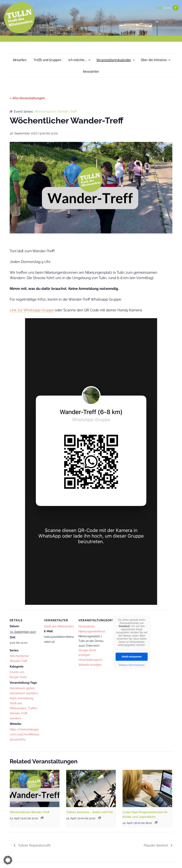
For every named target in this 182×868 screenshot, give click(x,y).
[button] (8, 860)
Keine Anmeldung (21, 698)
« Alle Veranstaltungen (27, 98)
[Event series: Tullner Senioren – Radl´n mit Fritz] (100, 818)
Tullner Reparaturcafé (34, 845)
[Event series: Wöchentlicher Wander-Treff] (42, 818)
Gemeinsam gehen (22, 688)
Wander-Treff (18, 713)
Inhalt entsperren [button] (132, 657)
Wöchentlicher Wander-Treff (30, 812)
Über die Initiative (156, 60)
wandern (15, 718)
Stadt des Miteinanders (59, 626)
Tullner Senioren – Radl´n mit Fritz (90, 812)
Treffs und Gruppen (47, 60)
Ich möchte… (80, 60)
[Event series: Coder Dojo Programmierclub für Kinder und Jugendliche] (156, 822)
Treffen (32, 708)
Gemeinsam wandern (24, 693)
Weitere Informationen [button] (132, 665)
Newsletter (91, 72)
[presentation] (35, 788)
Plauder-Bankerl (156, 845)
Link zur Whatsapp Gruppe (32, 310)
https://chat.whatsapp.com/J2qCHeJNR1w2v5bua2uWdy (25, 734)
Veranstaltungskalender (116, 60)
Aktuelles (20, 60)
